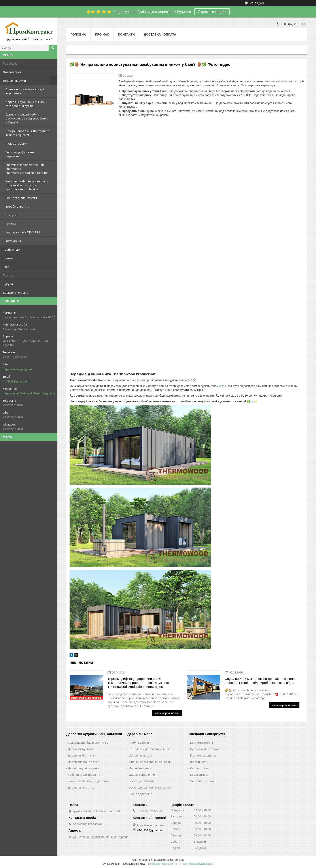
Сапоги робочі (200, 768)
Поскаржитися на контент (164, 864)
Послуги (11, 215)
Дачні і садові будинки (84, 768)
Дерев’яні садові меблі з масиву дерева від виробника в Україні (27, 118)
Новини (8, 258)
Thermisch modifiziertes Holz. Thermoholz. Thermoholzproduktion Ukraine (27, 169)
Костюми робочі (202, 743)
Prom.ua (179, 860)
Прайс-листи (11, 250)
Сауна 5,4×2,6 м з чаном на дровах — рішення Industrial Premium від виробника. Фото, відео (261, 681)
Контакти (126, 34)
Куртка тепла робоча (205, 749)
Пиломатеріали (16, 144)
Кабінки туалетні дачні (84, 775)
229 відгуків (257, 3)
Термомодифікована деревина (20, 154)
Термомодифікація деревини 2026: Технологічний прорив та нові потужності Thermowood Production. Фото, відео (139, 683)
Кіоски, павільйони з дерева (88, 781)
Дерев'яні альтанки (82, 787)
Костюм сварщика (203, 755)
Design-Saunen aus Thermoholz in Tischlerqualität (27, 133)
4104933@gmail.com (16, 381)
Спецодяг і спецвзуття (21, 198)
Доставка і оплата (15, 293)
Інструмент (13, 241)
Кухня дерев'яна (141, 794)
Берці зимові (199, 775)
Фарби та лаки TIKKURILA (23, 232)
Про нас (8, 275)
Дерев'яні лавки (140, 755)
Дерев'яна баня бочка (84, 762)
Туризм (11, 224)
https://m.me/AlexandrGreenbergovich (29, 393)
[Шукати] (53, 48)
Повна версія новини (167, 713)
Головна (78, 34)
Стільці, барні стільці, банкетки (151, 762)
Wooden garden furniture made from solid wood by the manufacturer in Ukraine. (27, 185)
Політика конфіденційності (198, 864)
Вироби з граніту (17, 206)
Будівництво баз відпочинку (88, 743)
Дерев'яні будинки (81, 749)
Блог (6, 267)
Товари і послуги (14, 81)
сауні (223, 386)
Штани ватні (199, 762)
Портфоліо (10, 63)
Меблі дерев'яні (140, 743)
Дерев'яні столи (140, 768)
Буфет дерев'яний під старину (150, 787)
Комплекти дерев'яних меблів (150, 749)
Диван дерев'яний (142, 775)
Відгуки (8, 284)
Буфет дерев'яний (142, 781)
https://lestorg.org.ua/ (17, 369)
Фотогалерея (12, 72)
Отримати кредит (212, 12)
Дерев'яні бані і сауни (83, 755)
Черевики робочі (202, 781)
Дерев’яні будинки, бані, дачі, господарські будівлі (26, 104)
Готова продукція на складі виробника (25, 91)
